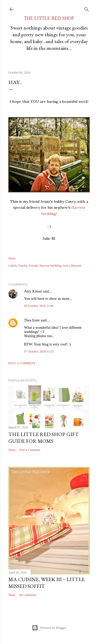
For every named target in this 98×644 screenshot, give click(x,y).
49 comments (28, 595)
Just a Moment (72, 266)
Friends (33, 266)
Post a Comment (22, 363)
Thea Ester (32, 320)
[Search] (87, 8)
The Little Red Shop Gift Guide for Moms (44, 438)
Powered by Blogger (49, 628)
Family (23, 266)
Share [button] (12, 258)
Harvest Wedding (51, 266)
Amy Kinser (33, 291)
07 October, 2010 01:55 (39, 351)
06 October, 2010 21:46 (39, 306)
